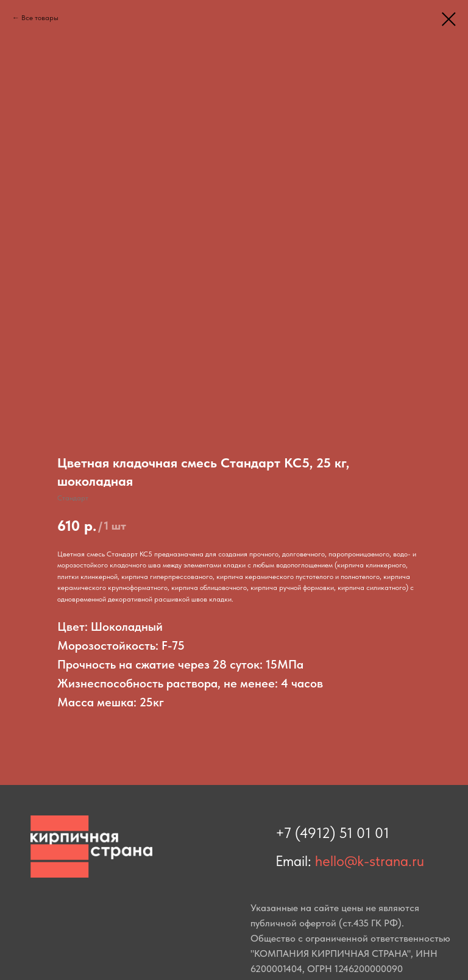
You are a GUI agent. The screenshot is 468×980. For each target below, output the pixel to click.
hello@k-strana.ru (370, 861)
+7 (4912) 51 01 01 (332, 833)
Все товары (40, 18)
